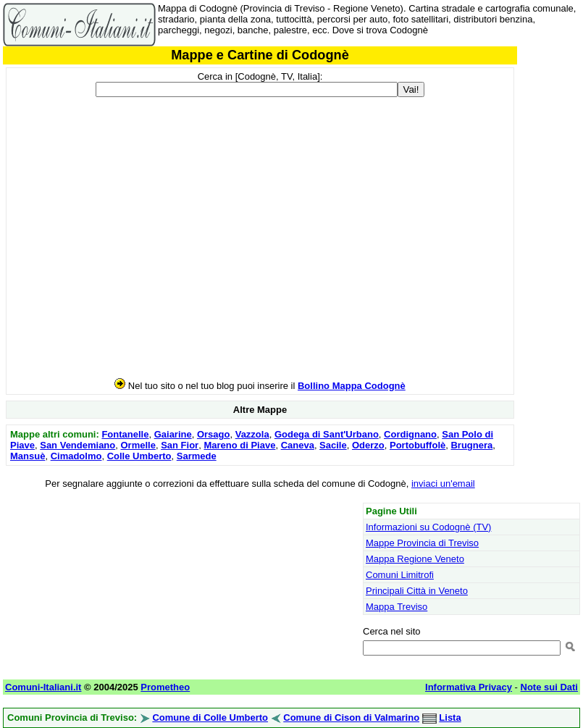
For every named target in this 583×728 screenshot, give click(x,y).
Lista (450, 717)
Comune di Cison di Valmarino (351, 717)
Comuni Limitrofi (400, 575)
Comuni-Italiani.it (43, 687)
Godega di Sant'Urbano (327, 434)
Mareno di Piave (239, 445)
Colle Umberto (139, 456)
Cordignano (410, 434)
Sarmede (197, 456)
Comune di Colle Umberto (210, 717)
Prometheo (165, 687)
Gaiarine (173, 434)
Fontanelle (125, 434)
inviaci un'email (443, 484)
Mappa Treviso (397, 607)
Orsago (214, 434)
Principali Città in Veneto (417, 591)
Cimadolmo (76, 456)
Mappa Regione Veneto (415, 559)
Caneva (298, 445)
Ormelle (138, 445)
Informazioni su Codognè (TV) (428, 527)
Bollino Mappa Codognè (352, 386)
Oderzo (368, 445)
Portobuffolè (418, 445)
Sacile (333, 445)
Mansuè (28, 456)
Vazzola (252, 434)
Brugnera (471, 445)
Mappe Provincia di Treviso (422, 543)
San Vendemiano (77, 445)
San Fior (180, 445)
